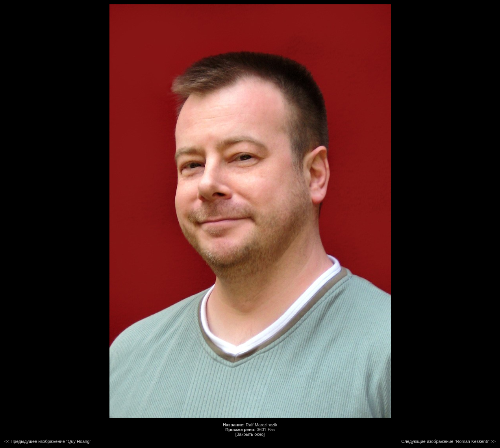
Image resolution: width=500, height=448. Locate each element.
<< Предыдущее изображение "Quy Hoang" (48, 441)
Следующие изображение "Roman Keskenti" (445, 441)
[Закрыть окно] (250, 434)
